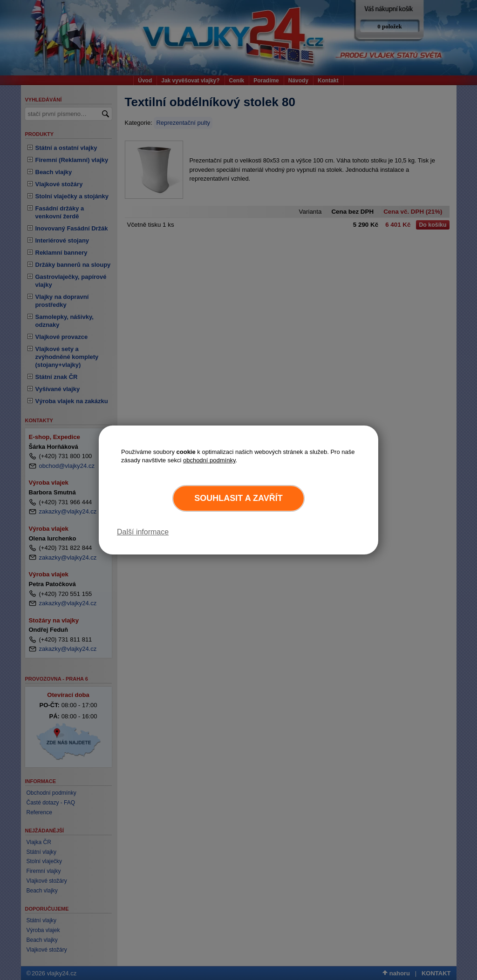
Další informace (143, 532)
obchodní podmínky (209, 460)
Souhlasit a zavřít (238, 498)
